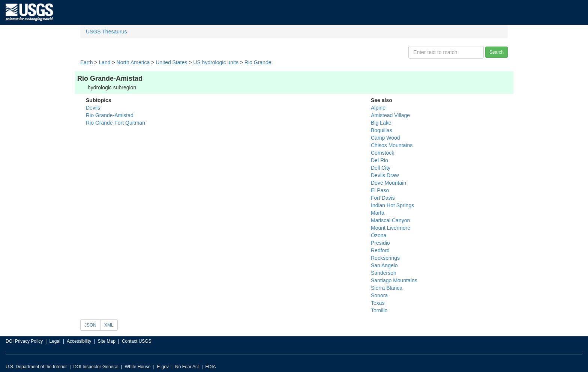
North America (133, 62)
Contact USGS (137, 341)
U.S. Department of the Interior (36, 367)
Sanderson (384, 273)
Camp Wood (385, 138)
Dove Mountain (388, 183)
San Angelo (384, 265)
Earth (86, 62)
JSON (90, 325)
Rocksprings (385, 258)
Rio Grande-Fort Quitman (115, 123)
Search (496, 52)
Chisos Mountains (392, 145)
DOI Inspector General (96, 367)
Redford (380, 250)
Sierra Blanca (387, 288)
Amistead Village (390, 115)
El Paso (380, 190)
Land (104, 62)
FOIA (211, 367)
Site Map (106, 341)
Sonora (379, 295)
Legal (55, 341)
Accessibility (79, 341)
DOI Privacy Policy (24, 341)
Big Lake (381, 123)
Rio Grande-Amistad (110, 115)
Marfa (378, 213)
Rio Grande (258, 62)
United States (171, 62)
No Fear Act (187, 367)
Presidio (380, 243)
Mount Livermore (391, 228)
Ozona (379, 235)
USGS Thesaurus (106, 32)
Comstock (382, 153)
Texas (378, 303)
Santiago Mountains (394, 280)
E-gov (163, 367)
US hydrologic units (216, 62)
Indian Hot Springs (392, 205)
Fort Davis (383, 198)
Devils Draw (385, 175)
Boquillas (382, 130)
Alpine (378, 108)
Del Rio (379, 160)
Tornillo (379, 310)
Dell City (381, 168)
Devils (93, 108)
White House (138, 367)
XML (109, 325)
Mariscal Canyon (390, 220)
